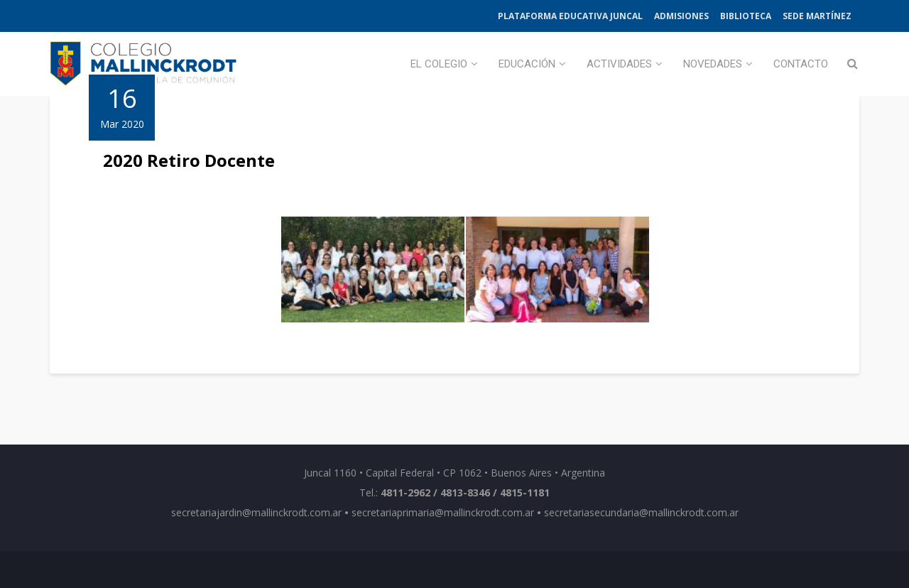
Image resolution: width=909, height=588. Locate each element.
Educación (527, 64)
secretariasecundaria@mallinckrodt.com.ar (641, 512)
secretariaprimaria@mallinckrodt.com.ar (443, 512)
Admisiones (681, 16)
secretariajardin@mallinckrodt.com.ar (256, 512)
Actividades (619, 64)
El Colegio (439, 64)
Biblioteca (746, 16)
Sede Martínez (817, 16)
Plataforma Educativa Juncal (570, 16)
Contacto (801, 64)
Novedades (713, 64)
